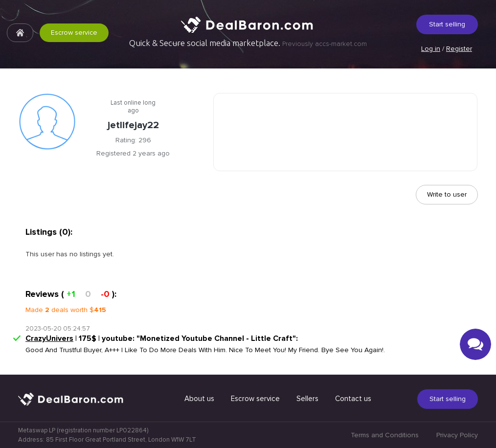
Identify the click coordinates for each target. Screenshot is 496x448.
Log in (431, 49)
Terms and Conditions (385, 435)
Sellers (307, 399)
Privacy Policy (457, 435)
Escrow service (74, 33)
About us (199, 399)
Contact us (353, 399)
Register (459, 49)
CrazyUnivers (49, 338)
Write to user (447, 194)
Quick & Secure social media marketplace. (248, 43)
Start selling (447, 24)
